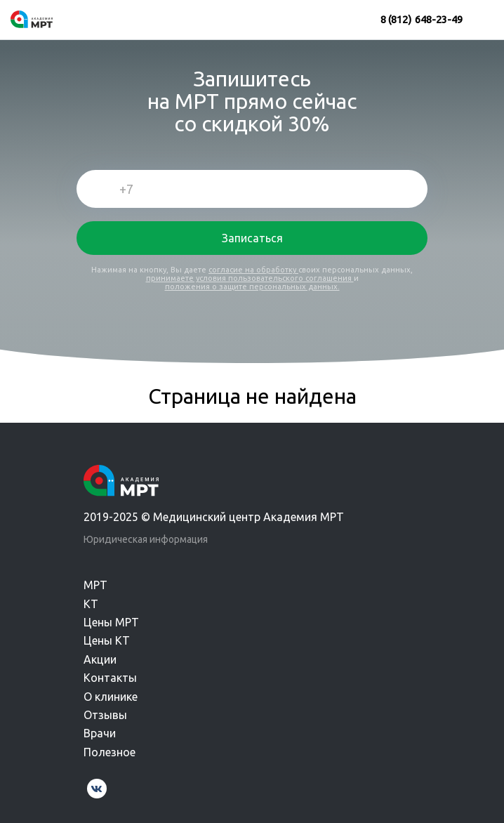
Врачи (100, 733)
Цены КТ (107, 640)
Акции (100, 659)
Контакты (110, 678)
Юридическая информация (146, 539)
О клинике (111, 697)
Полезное (110, 752)
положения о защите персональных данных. (252, 287)
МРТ (95, 585)
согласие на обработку (253, 270)
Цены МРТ (111, 622)
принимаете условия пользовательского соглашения (250, 278)
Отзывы (105, 715)
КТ (91, 604)
